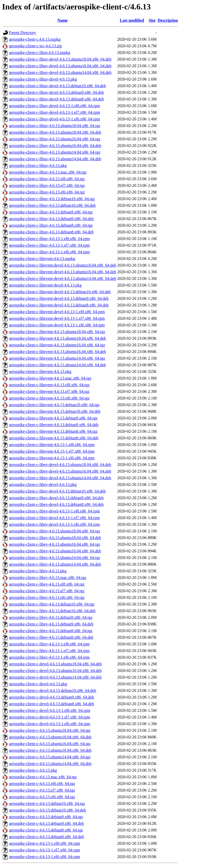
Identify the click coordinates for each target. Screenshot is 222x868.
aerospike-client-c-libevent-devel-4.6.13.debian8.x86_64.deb (59, 305)
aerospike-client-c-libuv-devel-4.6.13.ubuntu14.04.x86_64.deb (60, 72)
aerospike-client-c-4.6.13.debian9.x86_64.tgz (46, 817)
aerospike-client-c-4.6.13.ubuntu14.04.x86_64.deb (50, 764)
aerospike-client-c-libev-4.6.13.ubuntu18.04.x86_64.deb (55, 538)
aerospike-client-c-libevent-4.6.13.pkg (40, 372)
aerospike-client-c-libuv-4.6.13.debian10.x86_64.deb (52, 205)
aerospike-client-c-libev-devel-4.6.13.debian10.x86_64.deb (57, 491)
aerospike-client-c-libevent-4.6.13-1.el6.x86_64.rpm (52, 458)
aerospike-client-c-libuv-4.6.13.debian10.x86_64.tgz (52, 199)
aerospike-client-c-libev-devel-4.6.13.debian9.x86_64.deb (56, 498)
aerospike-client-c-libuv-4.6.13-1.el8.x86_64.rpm (49, 239)
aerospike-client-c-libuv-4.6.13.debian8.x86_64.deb (51, 232)
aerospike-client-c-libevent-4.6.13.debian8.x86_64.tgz (53, 431)
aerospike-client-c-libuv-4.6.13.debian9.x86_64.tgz (51, 212)
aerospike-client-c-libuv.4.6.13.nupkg (40, 53)
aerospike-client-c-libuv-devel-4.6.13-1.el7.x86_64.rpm (54, 112)
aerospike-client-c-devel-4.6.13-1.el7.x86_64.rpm (50, 717)
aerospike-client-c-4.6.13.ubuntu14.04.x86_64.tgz (50, 757)
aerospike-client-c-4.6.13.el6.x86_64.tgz (42, 797)
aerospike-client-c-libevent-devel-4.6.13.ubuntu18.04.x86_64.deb (63, 265)
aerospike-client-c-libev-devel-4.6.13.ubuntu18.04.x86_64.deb (60, 465)
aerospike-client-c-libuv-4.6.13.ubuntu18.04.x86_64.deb (55, 132)
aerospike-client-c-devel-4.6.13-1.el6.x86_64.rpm (50, 724)
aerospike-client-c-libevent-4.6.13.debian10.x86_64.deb (55, 411)
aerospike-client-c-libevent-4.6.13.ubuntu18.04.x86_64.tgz (57, 332)
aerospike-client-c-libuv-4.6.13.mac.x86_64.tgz (48, 172)
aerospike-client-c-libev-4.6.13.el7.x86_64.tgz (47, 591)
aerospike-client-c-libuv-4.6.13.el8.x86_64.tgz (47, 179)
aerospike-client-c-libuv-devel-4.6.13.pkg (43, 79)
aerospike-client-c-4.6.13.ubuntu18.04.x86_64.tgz (50, 730)
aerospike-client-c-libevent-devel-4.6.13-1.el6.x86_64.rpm (57, 325)
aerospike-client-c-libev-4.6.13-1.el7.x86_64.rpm (49, 651)
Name (63, 20)
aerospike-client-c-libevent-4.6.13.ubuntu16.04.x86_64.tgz (57, 345)
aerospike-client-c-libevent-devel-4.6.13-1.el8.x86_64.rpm (57, 312)
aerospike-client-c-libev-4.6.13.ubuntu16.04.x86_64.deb (55, 551)
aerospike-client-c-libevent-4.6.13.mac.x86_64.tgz (50, 378)
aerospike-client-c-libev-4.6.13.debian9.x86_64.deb (51, 624)
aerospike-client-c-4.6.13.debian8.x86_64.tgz (46, 830)
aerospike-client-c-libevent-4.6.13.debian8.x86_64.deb (54, 438)
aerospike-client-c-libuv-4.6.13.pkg (38, 165)
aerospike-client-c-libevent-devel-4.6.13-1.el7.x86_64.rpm (57, 318)
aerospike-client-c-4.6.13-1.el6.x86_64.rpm (45, 857)
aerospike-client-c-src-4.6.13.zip (35, 46)
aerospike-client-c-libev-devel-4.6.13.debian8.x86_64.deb (56, 504)
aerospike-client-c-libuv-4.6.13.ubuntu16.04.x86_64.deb (55, 146)
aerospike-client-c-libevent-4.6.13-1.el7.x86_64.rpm (52, 451)
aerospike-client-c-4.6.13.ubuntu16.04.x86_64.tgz (50, 744)
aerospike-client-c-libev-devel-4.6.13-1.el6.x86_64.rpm (54, 524)
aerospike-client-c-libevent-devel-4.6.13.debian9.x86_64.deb (59, 298)
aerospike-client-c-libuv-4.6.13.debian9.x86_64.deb (51, 219)
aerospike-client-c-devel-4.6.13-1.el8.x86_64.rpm (50, 710)
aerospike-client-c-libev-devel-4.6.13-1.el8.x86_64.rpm (54, 511)
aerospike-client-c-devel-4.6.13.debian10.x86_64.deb (53, 690)
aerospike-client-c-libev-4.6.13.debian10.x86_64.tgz (52, 604)
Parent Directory (22, 33)
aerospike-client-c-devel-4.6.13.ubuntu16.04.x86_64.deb (55, 671)
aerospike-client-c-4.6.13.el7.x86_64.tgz (42, 790)
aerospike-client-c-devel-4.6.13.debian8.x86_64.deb (52, 704)
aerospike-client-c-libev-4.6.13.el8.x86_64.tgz (47, 584)
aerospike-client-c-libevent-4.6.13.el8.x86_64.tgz (49, 385)
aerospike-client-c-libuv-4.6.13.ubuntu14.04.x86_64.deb (55, 159)
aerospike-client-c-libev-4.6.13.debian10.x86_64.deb (52, 611)
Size (152, 20)
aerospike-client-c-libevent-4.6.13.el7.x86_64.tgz (49, 391)
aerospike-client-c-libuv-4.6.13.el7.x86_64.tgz (47, 185)
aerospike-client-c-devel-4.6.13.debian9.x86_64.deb (52, 697)
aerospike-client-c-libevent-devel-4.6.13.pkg (45, 285)
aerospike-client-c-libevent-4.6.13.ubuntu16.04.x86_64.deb (57, 352)
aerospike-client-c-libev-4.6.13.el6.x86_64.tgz (47, 597)
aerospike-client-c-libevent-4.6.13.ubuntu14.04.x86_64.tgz (57, 358)
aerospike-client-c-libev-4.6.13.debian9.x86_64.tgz (51, 617)
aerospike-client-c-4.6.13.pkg (33, 770)
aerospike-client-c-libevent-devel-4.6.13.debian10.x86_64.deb (60, 292)
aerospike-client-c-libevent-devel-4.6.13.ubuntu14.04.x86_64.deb (63, 278)
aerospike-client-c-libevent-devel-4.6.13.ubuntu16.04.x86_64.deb (63, 272)
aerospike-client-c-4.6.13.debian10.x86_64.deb (47, 810)
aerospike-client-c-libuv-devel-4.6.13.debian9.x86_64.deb (56, 92)
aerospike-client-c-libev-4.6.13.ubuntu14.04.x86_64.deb (55, 564)
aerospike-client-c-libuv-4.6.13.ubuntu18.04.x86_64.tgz (55, 126)
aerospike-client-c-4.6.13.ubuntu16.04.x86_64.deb (50, 750)
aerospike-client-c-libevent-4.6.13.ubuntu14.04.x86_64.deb (57, 365)
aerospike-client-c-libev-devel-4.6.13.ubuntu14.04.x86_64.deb (60, 478)
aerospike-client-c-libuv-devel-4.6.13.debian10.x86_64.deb (57, 86)
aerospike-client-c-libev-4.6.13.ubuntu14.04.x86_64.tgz (54, 558)
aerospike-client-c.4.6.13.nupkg (35, 39)
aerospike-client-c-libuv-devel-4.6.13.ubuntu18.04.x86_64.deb (60, 59)
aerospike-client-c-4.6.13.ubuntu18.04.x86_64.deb (50, 737)
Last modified (132, 20)
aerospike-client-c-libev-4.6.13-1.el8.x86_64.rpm (49, 644)
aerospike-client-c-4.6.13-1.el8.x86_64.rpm (45, 843)
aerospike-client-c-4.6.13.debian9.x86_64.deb (46, 823)
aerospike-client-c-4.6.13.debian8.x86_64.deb (46, 837)
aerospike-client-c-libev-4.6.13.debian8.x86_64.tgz (51, 631)
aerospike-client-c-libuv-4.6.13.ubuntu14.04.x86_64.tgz (55, 152)
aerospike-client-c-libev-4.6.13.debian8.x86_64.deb (51, 637)
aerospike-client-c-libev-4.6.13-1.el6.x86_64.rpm (49, 657)
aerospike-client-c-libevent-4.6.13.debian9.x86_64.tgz (53, 418)
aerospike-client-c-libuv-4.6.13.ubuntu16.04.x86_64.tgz (55, 139)
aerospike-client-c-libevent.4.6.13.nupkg (42, 259)
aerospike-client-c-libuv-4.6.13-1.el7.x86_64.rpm (49, 245)
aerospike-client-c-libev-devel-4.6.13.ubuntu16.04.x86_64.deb (60, 471)
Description (168, 20)
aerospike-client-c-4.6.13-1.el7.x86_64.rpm (45, 850)
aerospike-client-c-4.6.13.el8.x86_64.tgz (42, 784)
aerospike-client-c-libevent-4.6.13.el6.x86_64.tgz (49, 398)
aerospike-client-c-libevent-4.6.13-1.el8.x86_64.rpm (52, 445)
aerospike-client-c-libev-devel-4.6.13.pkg (43, 484)
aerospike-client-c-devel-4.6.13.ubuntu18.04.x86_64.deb (55, 664)
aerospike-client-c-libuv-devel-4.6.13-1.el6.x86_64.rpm (54, 119)
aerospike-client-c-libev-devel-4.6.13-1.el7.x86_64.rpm (54, 518)
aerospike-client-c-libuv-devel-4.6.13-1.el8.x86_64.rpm (54, 106)
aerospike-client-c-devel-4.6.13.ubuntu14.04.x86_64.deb (55, 677)
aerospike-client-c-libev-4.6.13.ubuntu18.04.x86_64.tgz (54, 531)
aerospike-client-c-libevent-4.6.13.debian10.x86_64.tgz (54, 405)
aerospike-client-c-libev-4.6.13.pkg (38, 571)
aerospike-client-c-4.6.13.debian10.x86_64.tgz (47, 803)
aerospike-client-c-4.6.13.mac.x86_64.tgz (43, 777)
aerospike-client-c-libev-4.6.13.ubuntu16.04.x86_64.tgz (54, 544)
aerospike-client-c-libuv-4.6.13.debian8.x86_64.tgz (51, 225)
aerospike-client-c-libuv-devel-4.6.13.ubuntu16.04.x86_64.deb (60, 66)
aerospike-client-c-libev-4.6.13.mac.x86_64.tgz (48, 578)
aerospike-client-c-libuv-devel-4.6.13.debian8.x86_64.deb (56, 99)
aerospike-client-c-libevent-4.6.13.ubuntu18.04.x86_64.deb (57, 338)
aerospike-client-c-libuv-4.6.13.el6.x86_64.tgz (47, 192)
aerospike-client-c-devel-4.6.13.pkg (38, 684)
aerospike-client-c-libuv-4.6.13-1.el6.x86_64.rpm (49, 252)
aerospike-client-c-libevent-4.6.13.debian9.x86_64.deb (54, 425)
